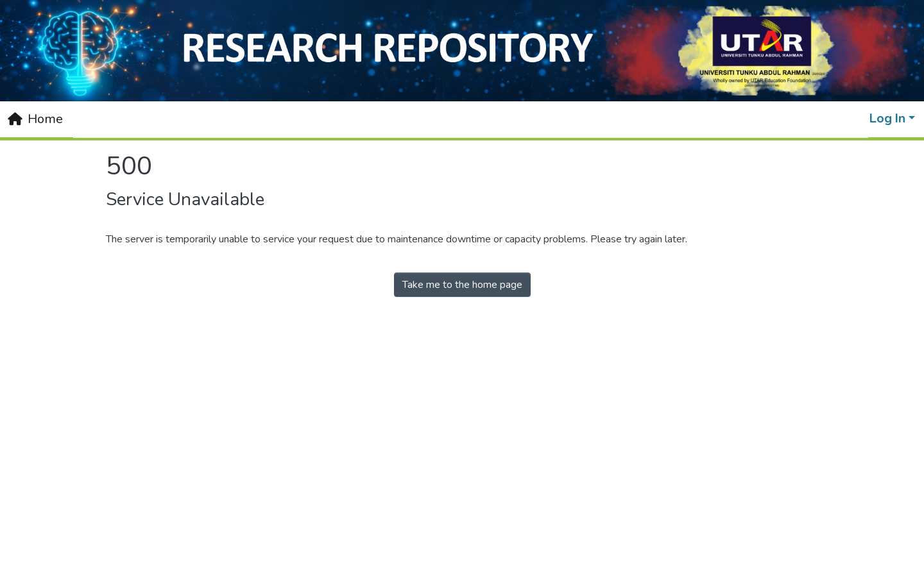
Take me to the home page (462, 285)
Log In (887, 118)
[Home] (35, 119)
